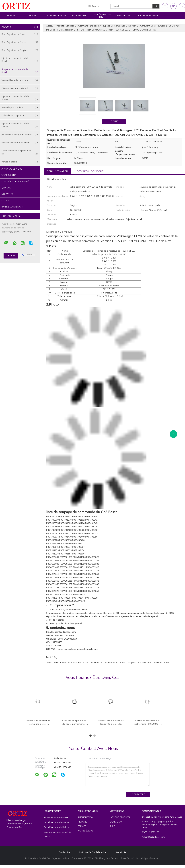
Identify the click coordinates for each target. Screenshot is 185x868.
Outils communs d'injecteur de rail (20, 153)
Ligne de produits (120, 817)
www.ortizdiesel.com (67, 649)
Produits (34, 16)
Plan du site (65, 852)
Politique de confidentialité (93, 852)
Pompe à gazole (20, 162)
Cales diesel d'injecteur (20, 116)
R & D (113, 826)
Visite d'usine (79, 16)
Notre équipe (85, 831)
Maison (11, 16)
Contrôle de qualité (101, 16)
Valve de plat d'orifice (20, 108)
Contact (7, 188)
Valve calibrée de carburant (20, 80)
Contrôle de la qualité (15, 182)
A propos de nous (12, 169)
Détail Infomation (57, 171)
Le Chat (114, 121)
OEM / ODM (116, 822)
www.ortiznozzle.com (87, 649)
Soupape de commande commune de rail (148, 663)
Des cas (6, 201)
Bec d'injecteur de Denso (20, 42)
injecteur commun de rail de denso (20, 98)
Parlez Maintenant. (149, 16)
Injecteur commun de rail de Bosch (20, 60)
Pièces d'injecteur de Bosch (20, 88)
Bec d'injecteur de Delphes (20, 50)
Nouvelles (8, 194)
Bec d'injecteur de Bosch (20, 34)
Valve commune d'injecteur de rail (64, 663)
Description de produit (90, 171)
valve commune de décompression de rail (104, 663)
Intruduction (86, 817)
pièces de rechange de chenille (20, 135)
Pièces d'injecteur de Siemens (20, 143)
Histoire (82, 822)
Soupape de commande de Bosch (20, 71)
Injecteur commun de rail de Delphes (20, 125)
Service (82, 826)
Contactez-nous (124, 16)
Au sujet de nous (56, 16)
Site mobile (121, 852)
